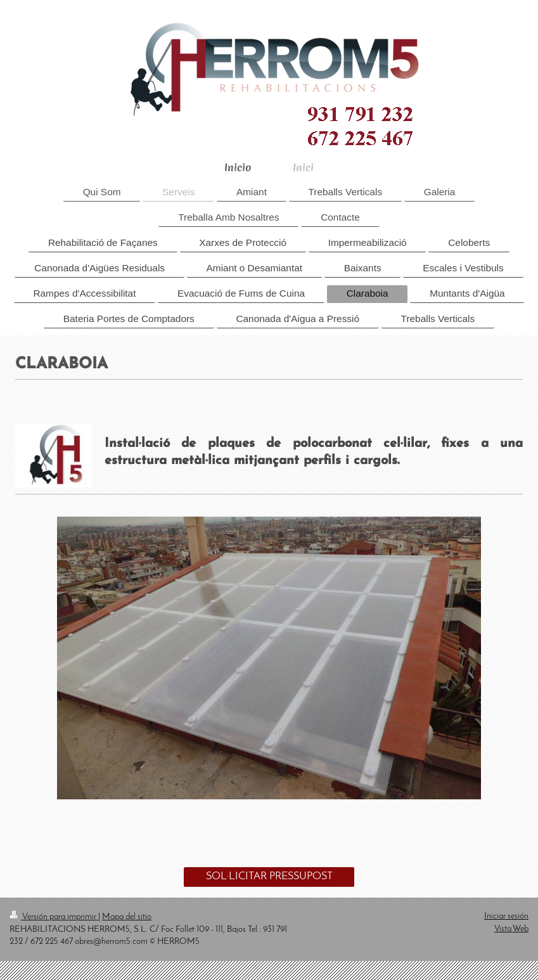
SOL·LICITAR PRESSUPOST (269, 876)
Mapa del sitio (127, 917)
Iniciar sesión (506, 916)
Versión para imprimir (54, 917)
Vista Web (511, 929)
